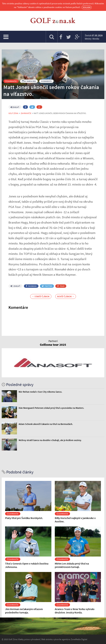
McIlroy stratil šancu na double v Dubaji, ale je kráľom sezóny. (50, 440)
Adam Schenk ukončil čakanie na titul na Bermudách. (46, 424)
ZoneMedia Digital (79, 639)
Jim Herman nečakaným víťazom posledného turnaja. (24, 611)
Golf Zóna (13, 113)
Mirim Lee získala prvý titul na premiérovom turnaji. (72, 565)
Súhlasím (87, 7)
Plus (61, 286)
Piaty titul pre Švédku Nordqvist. (24, 518)
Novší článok (65, 296)
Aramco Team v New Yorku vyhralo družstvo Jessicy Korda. (75, 611)
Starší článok (41, 296)
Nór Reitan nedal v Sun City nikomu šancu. (40, 392)
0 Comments (46, 81)
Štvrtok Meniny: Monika (94, 37)
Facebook (31, 286)
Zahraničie (11, 81)
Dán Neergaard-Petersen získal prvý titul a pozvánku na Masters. (51, 408)
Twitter (47, 286)
